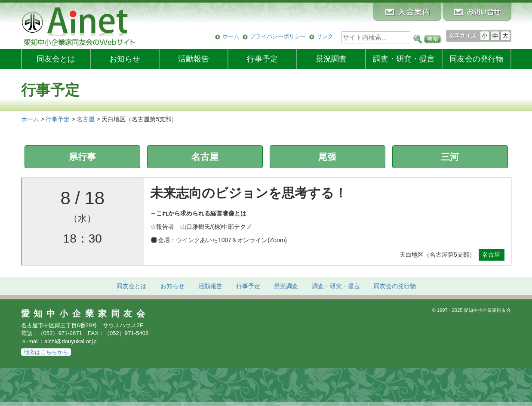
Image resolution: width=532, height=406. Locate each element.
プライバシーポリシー (278, 36)
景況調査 (331, 59)
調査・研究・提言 (404, 59)
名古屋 (205, 157)
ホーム (231, 36)
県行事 (82, 157)
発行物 (477, 59)
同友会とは (56, 59)
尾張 (327, 157)
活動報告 (194, 59)
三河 (450, 157)
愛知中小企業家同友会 (85, 314)
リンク (325, 36)
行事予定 (262, 59)
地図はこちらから (46, 352)
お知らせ (125, 59)
